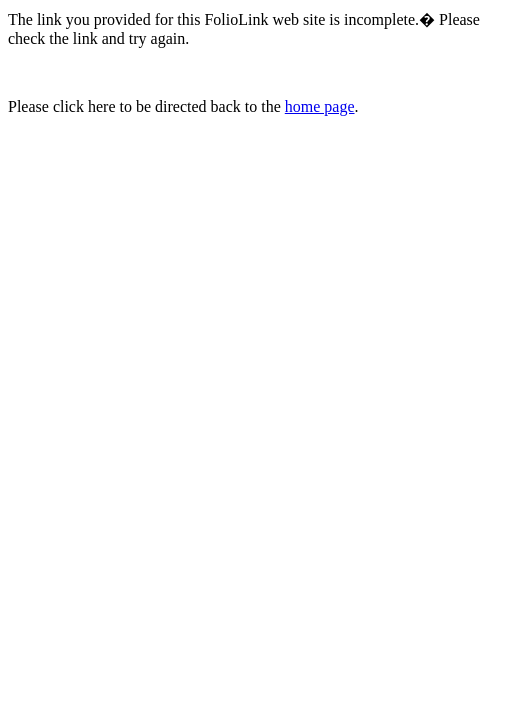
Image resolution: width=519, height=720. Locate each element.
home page (320, 106)
